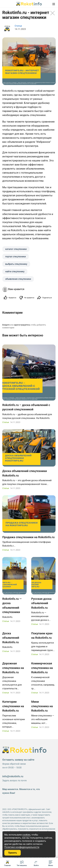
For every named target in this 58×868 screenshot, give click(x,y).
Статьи (6, 422)
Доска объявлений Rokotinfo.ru (11, 638)
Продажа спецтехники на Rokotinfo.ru (28, 537)
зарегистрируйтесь (22, 325)
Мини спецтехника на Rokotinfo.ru (42, 706)
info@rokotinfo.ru (13, 776)
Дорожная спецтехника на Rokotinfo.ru (13, 668)
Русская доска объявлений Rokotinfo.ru (41, 603)
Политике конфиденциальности (22, 847)
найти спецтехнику (15, 271)
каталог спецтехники (16, 249)
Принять (13, 853)
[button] (51, 863)
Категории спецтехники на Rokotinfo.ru (13, 706)
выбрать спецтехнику (16, 264)
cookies (26, 835)
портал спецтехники (16, 257)
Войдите (6, 325)
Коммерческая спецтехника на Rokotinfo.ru (42, 668)
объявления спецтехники (18, 279)
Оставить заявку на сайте (18, 760)
